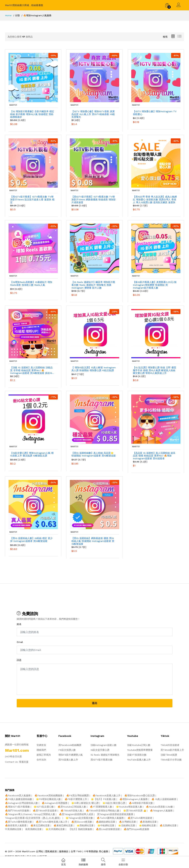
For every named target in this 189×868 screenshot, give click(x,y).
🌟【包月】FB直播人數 (103, 799)
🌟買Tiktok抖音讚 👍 (135, 811)
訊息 (19, 660)
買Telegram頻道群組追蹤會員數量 (115, 814)
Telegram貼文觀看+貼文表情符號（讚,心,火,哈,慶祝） (33, 818)
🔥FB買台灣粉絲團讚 (78, 795)
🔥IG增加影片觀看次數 (141, 803)
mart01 (12, 105)
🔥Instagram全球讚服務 (55, 803)
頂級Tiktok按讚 (169, 755)
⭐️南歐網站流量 (147, 825)
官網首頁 (41, 745)
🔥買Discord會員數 (82, 822)
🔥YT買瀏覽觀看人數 (101, 807)
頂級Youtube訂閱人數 (139, 745)
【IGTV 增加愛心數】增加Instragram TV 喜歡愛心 (155, 113)
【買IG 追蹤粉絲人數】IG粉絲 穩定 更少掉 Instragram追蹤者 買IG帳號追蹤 (31, 540)
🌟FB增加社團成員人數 (48, 799)
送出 (95, 703)
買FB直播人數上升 (68, 760)
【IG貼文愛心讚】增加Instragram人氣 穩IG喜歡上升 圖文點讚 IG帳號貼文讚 (32, 454)
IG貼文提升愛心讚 (100, 750)
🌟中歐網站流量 (106, 825)
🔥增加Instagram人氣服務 (134, 799)
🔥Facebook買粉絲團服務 (48, 795)
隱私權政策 (51, 851)
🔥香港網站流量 (148, 822)
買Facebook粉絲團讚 (70, 745)
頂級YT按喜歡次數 (137, 755)
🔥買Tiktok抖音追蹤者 (45, 811)
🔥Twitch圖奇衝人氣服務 (110, 818)
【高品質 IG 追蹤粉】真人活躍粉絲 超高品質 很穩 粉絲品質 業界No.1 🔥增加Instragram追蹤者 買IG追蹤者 (154, 456)
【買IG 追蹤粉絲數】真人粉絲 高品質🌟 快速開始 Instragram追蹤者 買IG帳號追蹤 (94, 454)
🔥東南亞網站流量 (63, 825)
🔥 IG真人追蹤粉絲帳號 (164, 799)
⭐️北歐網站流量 (127, 825)
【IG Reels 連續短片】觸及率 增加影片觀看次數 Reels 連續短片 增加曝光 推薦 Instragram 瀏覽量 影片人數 (93, 285)
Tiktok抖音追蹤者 (170, 745)
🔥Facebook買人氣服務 (18, 795)
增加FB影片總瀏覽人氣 (71, 755)
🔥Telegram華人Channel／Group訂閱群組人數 (30, 814)
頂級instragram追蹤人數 (104, 745)
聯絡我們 (41, 750)
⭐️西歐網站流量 (85, 825)
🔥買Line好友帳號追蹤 (108, 829)
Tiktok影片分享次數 (171, 760)
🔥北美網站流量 (168, 825)
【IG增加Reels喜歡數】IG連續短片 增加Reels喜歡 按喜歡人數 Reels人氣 (31, 283)
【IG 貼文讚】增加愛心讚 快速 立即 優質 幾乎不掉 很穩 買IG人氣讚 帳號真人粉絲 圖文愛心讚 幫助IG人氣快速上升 (155, 370)
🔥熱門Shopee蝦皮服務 (136, 829)
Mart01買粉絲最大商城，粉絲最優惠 (24, 5)
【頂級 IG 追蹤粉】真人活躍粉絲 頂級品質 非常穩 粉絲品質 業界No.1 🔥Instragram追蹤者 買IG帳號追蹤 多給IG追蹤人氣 (32, 370)
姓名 (19, 624)
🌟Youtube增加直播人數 (129, 807)
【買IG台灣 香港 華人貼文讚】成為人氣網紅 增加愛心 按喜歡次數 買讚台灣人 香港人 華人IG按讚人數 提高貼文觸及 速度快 (155, 199)
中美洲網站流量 (13, 829)
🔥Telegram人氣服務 (161, 811)
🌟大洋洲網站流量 (55, 829)
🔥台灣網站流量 (127, 822)
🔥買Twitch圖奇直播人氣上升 (52, 822)
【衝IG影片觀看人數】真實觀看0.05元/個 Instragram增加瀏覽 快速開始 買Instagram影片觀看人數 (155, 285)
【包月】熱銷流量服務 (80, 829)
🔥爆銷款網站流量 (106, 822)
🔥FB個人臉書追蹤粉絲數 (19, 799)
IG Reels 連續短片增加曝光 (105, 755)
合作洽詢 (41, 760)
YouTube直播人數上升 (139, 760)
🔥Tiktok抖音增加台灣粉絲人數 (103, 811)
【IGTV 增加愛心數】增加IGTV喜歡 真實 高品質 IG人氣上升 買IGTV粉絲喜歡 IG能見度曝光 (93, 114)
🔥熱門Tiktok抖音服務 (17, 811)
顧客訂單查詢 (44, 755)
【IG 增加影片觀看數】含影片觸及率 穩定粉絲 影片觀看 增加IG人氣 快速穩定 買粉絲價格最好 (32, 114)
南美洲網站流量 (33, 829)
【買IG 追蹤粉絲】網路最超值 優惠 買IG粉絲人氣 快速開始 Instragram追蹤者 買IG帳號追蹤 (93, 541)
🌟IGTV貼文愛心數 (44, 807)
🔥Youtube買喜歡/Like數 (159, 807)
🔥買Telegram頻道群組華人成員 (76, 814)
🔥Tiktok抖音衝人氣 (71, 811)
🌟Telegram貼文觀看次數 (79, 818)
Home (8, 15)
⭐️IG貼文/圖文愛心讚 (114, 803)
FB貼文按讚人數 (67, 750)
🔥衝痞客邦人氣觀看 (16, 825)
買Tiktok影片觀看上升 (172, 750)
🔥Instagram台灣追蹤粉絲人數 (21, 803)
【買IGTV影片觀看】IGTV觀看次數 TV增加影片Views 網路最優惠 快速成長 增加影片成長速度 (94, 199)
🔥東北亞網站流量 (40, 825)
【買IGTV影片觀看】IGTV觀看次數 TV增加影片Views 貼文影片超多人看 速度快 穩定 (32, 199)
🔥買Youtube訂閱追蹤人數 (72, 807)
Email (20, 642)
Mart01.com (29, 851)
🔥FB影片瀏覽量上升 (76, 799)
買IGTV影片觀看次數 (102, 760)
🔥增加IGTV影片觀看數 (17, 807)
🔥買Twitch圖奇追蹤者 (140, 818)
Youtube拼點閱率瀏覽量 (140, 750)
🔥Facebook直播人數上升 (107, 795)
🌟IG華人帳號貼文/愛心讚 (85, 803)
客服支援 (24, 762)
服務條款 (64, 851)
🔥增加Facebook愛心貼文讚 (140, 795)
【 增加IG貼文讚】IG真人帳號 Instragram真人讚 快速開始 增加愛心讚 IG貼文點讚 (94, 369)
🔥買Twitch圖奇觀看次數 (18, 822)
